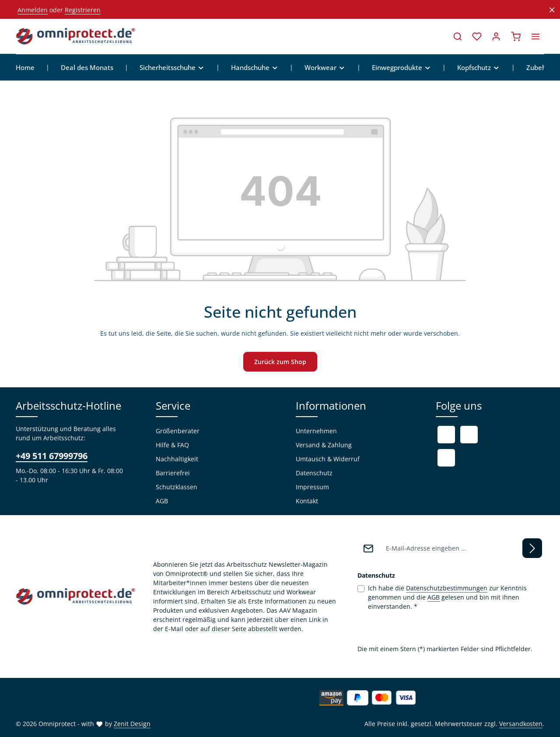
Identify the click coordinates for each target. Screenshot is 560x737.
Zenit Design (132, 724)
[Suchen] (458, 36)
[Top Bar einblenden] (535, 36)
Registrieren (83, 10)
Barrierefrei (173, 473)
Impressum (312, 487)
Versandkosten (521, 724)
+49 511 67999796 (52, 456)
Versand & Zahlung (324, 445)
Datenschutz (314, 473)
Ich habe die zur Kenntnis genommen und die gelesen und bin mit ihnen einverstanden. (447, 597)
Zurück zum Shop (280, 362)
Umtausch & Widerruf (328, 459)
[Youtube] (469, 435)
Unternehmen (316, 431)
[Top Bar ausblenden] (552, 10)
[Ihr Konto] (496, 36)
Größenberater (178, 431)
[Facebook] (446, 435)
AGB (162, 501)
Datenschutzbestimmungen (447, 588)
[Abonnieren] (532, 548)
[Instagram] (446, 458)
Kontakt (307, 501)
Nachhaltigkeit (177, 459)
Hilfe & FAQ (172, 445)
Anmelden (33, 10)
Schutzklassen (177, 487)
